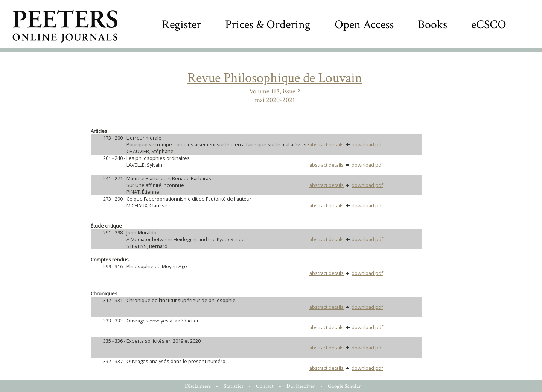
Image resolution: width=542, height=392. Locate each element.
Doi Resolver (301, 386)
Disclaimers (198, 386)
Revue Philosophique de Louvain (275, 78)
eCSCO (489, 25)
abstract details (327, 144)
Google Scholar (344, 386)
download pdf (367, 144)
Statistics (233, 386)
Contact (265, 386)
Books (432, 25)
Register (181, 25)
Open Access (364, 25)
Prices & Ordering (268, 25)
